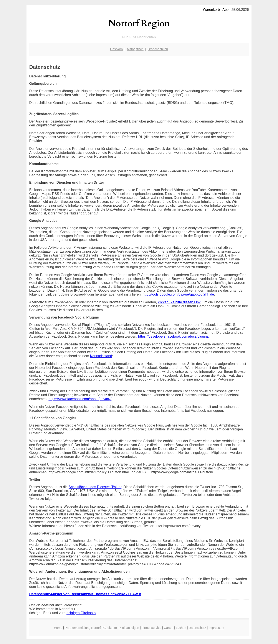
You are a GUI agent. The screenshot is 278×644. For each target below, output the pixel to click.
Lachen (181, 628)
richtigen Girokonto (81, 613)
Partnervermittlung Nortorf (83, 628)
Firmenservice (151, 628)
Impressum (216, 628)
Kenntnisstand (101, 356)
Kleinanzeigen (129, 628)
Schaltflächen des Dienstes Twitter (95, 487)
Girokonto (110, 628)
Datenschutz (197, 628)
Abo (225, 10)
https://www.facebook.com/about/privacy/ (80, 399)
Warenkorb (211, 10)
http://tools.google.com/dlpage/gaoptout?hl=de (178, 294)
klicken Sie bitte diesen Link (179, 302)
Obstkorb (116, 49)
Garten (169, 628)
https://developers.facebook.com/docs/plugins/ (174, 336)
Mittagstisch (135, 49)
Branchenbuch (158, 49)
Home (58, 628)
